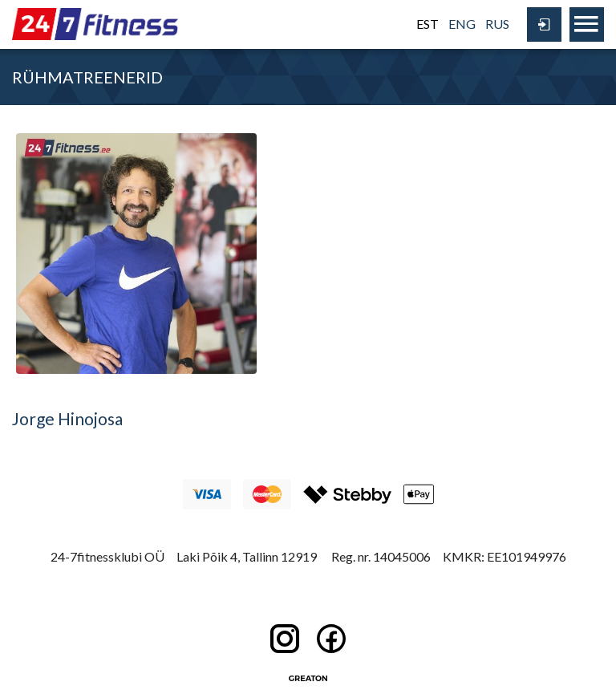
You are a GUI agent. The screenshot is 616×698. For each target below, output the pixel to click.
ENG (462, 24)
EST (428, 24)
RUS (497, 24)
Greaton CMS (308, 678)
